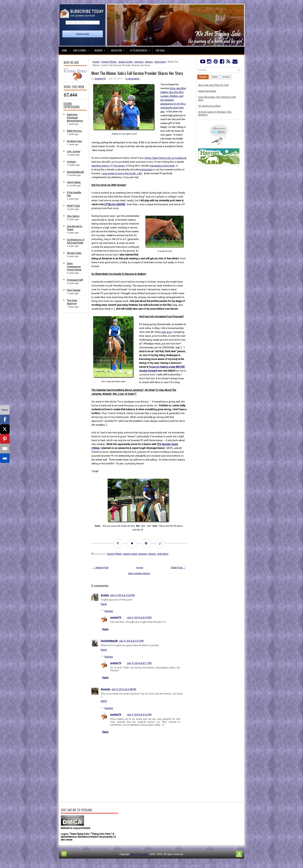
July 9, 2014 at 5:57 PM (131, 641)
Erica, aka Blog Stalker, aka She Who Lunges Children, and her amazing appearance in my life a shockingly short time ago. (173, 100)
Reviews (101, 49)
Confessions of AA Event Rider (76, 241)
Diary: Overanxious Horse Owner (74, 267)
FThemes (109, 864)
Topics (215, 77)
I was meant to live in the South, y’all (121, 173)
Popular (203, 77)
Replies (109, 611)
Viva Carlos (73, 216)
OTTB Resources (141, 49)
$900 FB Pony (74, 131)
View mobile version (139, 573)
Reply (104, 604)
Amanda (105, 689)
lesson (149, 62)
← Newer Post (100, 568)
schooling (160, 62)
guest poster (125, 62)
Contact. (71, 162)
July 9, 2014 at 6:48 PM (124, 689)
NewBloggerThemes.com (196, 864)
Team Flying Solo (139, 854)
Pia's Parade (74, 290)
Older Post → (178, 568)
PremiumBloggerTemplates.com (164, 864)
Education (119, 49)
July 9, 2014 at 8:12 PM (139, 715)
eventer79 (100, 79)
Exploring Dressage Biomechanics (75, 118)
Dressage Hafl (75, 280)
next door (166, 332)
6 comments (132, 79)
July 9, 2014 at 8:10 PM (139, 617)
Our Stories (82, 49)
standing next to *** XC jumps (108, 166)
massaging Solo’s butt (162, 166)
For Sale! (160, 50)
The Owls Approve (72, 302)
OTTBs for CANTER (115, 204)
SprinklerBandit (75, 172)
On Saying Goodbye (209, 106)
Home (64, 50)
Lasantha (140, 864)
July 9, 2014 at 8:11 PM (139, 663)
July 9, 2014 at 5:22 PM (122, 595)
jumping (139, 62)
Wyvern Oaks (74, 253)
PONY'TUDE (73, 206)
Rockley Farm (74, 141)
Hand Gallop (74, 182)
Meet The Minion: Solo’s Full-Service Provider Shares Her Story (137, 73)
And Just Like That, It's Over (214, 85)
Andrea (105, 595)
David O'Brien (109, 62)
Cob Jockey (74, 152)
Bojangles (147, 170)
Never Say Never (207, 91)
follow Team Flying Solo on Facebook (165, 158)
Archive (226, 77)
